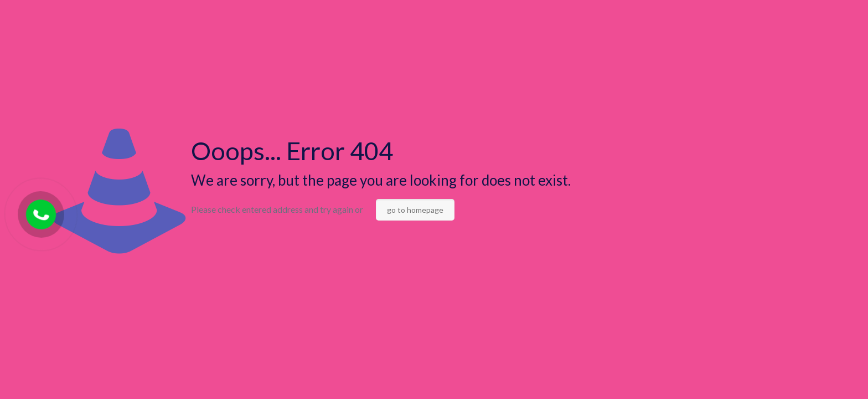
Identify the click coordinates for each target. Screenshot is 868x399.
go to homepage (415, 210)
